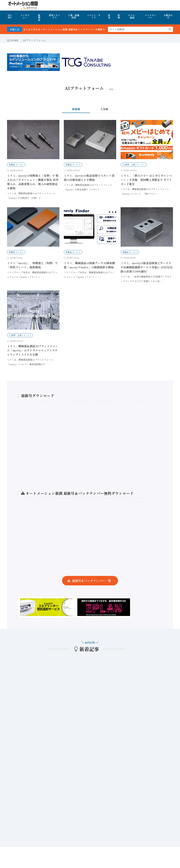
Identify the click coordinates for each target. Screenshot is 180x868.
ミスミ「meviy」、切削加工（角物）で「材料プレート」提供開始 (32, 265)
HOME (10, 16)
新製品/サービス (16, 165)
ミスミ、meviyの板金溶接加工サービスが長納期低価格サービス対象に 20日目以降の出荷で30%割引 (147, 267)
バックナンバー (150, 16)
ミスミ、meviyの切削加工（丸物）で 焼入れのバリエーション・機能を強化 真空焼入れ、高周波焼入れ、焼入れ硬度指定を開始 (33, 182)
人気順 (104, 109)
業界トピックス (54, 16)
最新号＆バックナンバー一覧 (91, 581)
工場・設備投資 (74, 16)
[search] (170, 29)
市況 (109, 16)
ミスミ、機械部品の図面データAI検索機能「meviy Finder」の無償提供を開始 (89, 265)
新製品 (39, 17)
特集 (119, 16)
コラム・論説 (132, 16)
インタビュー (25, 16)
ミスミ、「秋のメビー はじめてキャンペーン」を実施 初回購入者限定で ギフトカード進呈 (146, 180)
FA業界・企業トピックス (134, 165)
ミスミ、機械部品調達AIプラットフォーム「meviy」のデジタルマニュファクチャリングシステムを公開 (33, 350)
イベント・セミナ (94, 16)
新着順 (76, 109)
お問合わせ (168, 16)
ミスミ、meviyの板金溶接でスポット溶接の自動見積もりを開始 (89, 178)
